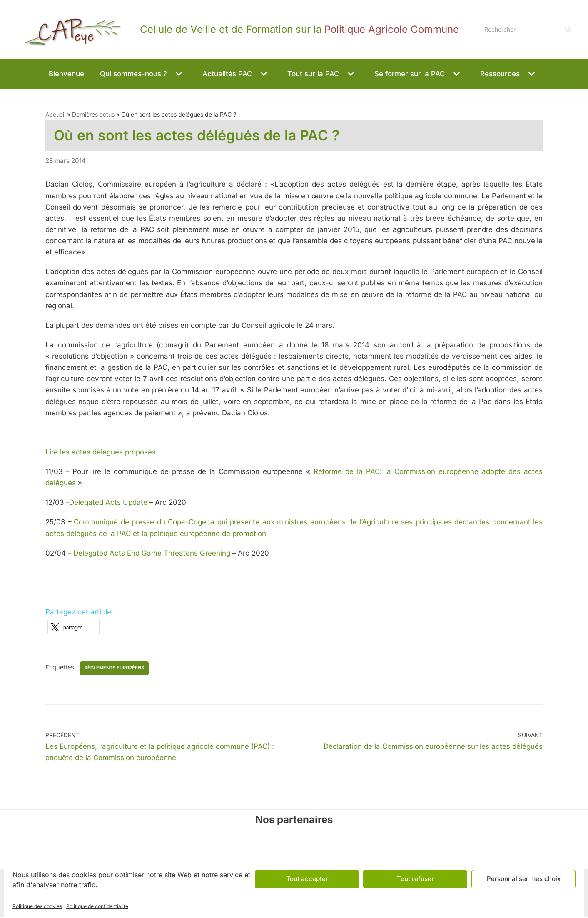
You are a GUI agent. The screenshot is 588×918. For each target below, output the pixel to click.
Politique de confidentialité (97, 906)
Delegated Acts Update (110, 503)
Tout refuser (415, 879)
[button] (178, 74)
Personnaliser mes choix (524, 879)
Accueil (55, 114)
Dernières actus (93, 114)
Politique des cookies (37, 906)
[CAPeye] (235, 29)
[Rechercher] (528, 29)
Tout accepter (307, 879)
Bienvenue (66, 74)
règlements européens (115, 669)
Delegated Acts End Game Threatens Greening (153, 554)
